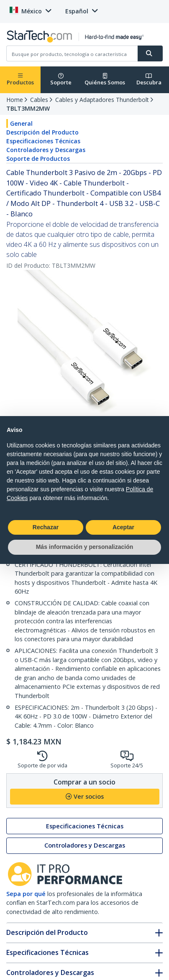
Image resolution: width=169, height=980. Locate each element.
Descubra (149, 80)
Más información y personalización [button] (85, 547)
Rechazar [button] (46, 527)
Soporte (61, 80)
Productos (20, 80)
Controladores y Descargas (46, 150)
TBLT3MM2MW (28, 108)
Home (15, 100)
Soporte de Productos (38, 159)
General (21, 123)
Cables (39, 100)
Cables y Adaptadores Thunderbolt (102, 100)
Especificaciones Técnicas (43, 141)
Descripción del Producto (42, 132)
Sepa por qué (26, 894)
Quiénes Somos (105, 80)
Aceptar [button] (123, 527)
